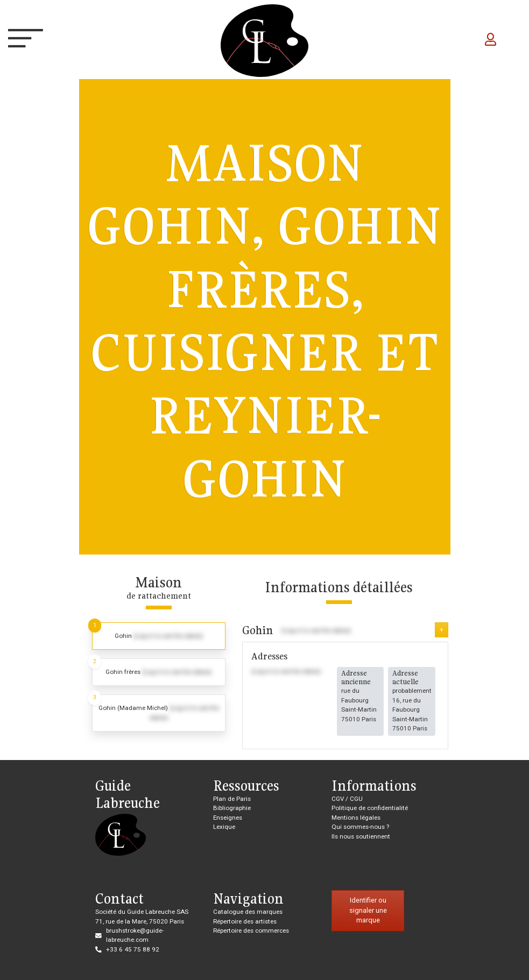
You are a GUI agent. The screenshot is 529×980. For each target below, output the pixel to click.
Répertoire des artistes (245, 921)
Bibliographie (232, 808)
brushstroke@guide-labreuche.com (135, 935)
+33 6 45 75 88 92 (133, 949)
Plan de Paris (232, 799)
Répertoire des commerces (251, 931)
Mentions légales (356, 818)
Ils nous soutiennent (361, 836)
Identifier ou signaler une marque (368, 910)
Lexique (224, 827)
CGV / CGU (347, 799)
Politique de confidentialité (370, 808)
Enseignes (228, 818)
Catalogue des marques (248, 912)
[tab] (159, 636)
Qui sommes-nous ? (360, 827)
